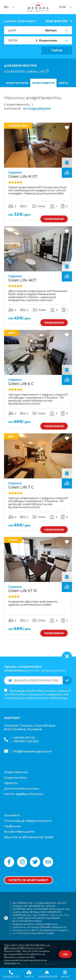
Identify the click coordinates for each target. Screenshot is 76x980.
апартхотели (17, 83)
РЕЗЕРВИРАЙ (54, 219)
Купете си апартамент (28, 880)
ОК (65, 954)
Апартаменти (43, 83)
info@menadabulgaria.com (32, 751)
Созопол (15, 173)
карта (63, 83)
